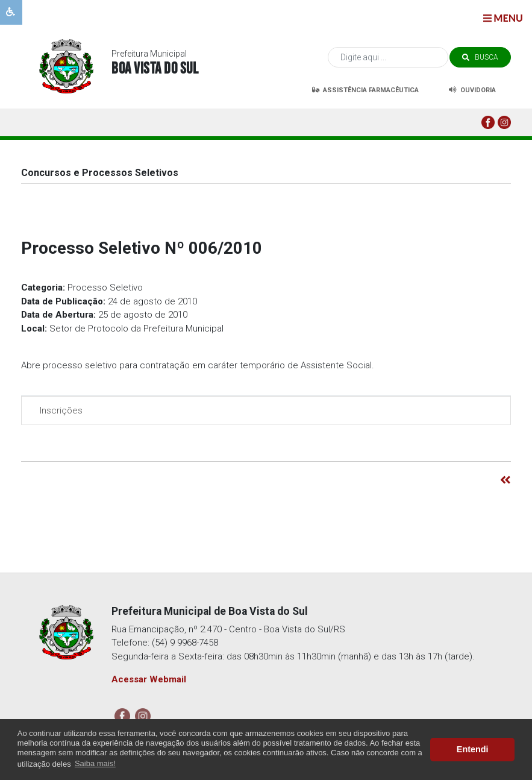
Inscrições (58, 410)
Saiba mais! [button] (95, 763)
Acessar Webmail (149, 679)
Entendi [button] (473, 749)
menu (503, 18)
